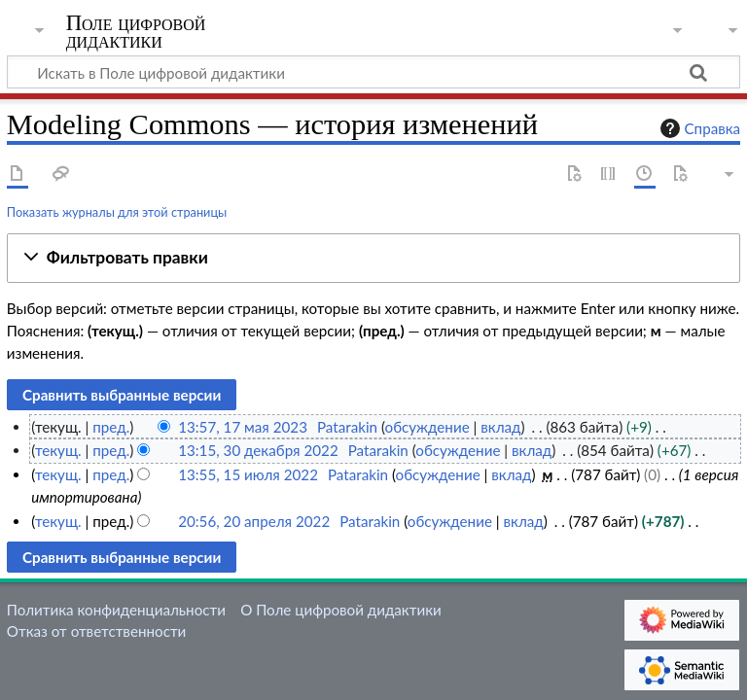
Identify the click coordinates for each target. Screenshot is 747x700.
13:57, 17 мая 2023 (243, 427)
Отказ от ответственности (96, 631)
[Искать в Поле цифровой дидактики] (373, 72)
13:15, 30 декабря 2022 (258, 450)
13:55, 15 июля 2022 (248, 474)
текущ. (58, 450)
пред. (111, 427)
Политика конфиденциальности (116, 610)
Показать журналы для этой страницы (117, 212)
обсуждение (427, 427)
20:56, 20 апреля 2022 (254, 521)
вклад (500, 427)
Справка (698, 128)
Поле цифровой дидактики (136, 32)
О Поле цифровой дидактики (341, 610)
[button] (373, 258)
